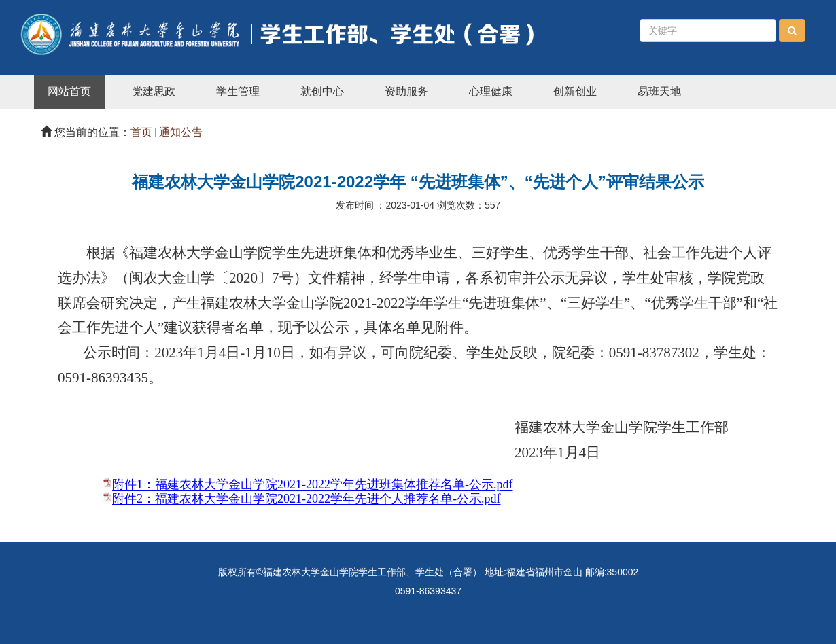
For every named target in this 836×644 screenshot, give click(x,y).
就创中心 (322, 91)
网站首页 (69, 91)
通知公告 (181, 132)
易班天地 (659, 91)
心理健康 (491, 91)
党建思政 (154, 91)
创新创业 (575, 91)
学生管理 (238, 91)
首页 (141, 132)
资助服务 (406, 91)
